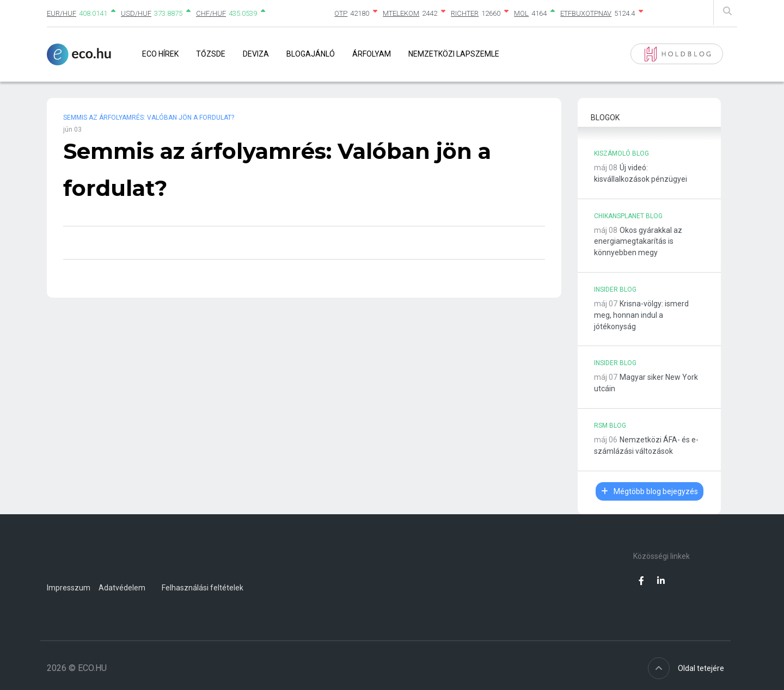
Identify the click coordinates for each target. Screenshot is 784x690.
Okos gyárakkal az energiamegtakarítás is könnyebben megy (638, 242)
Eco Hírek (160, 54)
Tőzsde (211, 54)
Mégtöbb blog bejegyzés (650, 491)
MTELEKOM (401, 13)
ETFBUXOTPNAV (586, 13)
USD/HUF (136, 13)
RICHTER (465, 13)
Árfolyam (372, 54)
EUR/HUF (62, 13)
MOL (521, 13)
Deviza (256, 54)
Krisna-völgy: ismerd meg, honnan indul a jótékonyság (641, 315)
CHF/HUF (211, 13)
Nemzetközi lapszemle (454, 54)
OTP (341, 13)
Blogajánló (311, 54)
